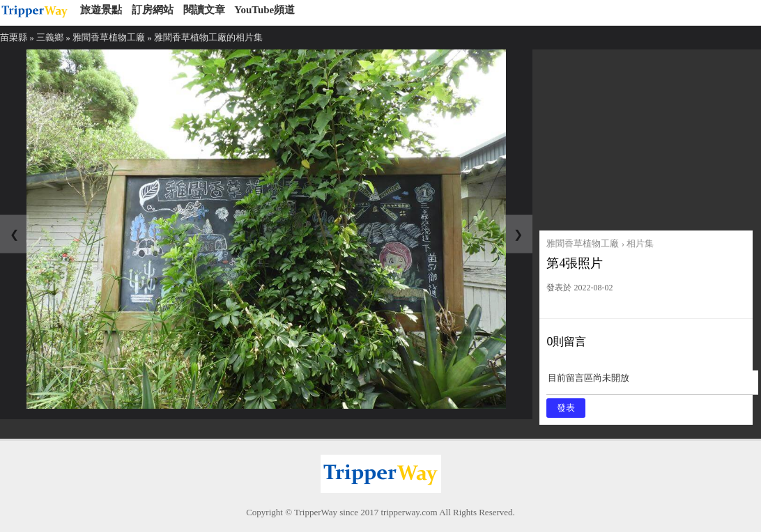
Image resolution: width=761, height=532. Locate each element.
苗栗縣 (14, 37)
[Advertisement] (646, 136)
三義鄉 (50, 37)
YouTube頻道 (264, 10)
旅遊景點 (101, 10)
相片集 (640, 243)
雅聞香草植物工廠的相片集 (208, 37)
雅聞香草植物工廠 (109, 37)
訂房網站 (153, 10)
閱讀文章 (204, 10)
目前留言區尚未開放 (652, 383)
